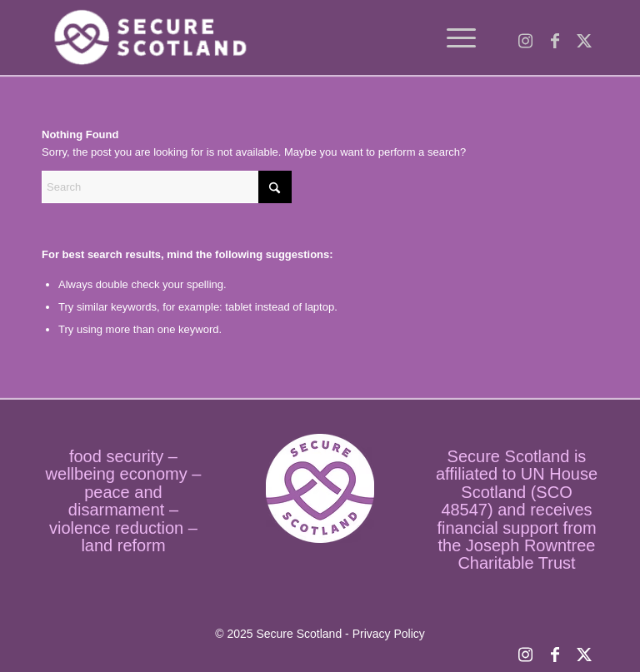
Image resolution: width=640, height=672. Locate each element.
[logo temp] (147, 37)
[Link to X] (584, 37)
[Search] (167, 187)
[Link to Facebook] (555, 37)
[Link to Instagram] (525, 37)
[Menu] (453, 37)
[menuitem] (453, 37)
